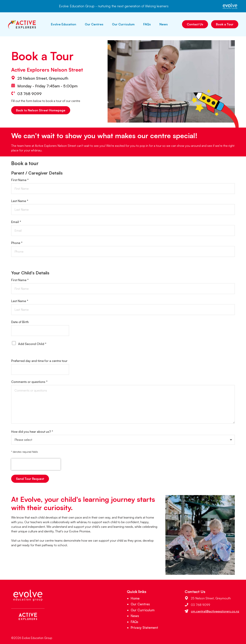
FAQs (147, 24)
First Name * (20, 180)
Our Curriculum (123, 24)
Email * (16, 222)
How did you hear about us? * (32, 432)
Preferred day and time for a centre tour (39, 361)
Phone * (17, 243)
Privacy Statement (144, 628)
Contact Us (195, 24)
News (164, 24)
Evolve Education (64, 24)
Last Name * (20, 201)
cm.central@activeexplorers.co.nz (215, 611)
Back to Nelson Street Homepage (41, 110)
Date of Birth (20, 322)
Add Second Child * (32, 344)
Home (135, 598)
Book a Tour (225, 24)
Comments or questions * (29, 382)
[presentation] (36, 464)
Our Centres (94, 24)
